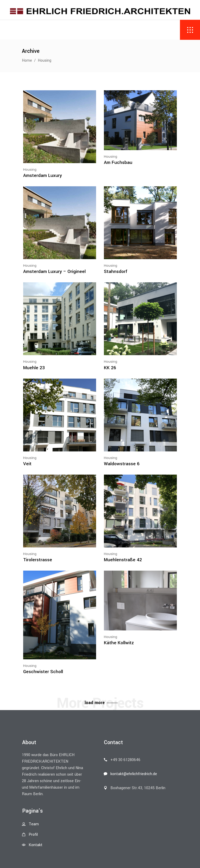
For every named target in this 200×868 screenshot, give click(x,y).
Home (27, 60)
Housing (30, 170)
